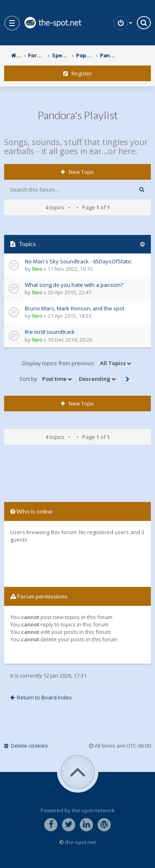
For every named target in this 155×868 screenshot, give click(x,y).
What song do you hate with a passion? (74, 285)
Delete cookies (26, 746)
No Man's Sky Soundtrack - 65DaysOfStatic (78, 261)
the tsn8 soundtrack (50, 332)
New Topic (77, 172)
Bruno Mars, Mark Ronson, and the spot (75, 308)
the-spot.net (52, 23)
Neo (37, 269)
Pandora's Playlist (78, 115)
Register (78, 73)
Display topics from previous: (77, 364)
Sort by (46, 379)
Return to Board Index (41, 697)
